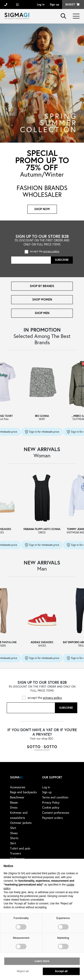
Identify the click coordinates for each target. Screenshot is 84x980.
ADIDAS (35, 642)
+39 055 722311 (6, 4)
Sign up (54, 4)
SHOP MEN (42, 313)
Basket (70, 4)
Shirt (13, 828)
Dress (14, 807)
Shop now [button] (42, 209)
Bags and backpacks (23, 792)
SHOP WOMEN (42, 300)
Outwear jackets (21, 823)
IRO (37, 416)
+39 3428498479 (17, 4)
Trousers (16, 853)
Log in (41, 4)
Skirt (13, 843)
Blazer (14, 802)
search (63, 16)
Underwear (17, 859)
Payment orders (52, 818)
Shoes (14, 833)
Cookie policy (51, 807)
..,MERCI (76, 416)
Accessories (18, 787)
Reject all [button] (23, 971)
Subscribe (62, 260)
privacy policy (51, 251)
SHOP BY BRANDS (42, 286)
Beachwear (17, 797)
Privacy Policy (51, 802)
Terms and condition (55, 797)
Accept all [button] (61, 971)
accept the (45, 251)
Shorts (14, 838)
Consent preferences (56, 813)
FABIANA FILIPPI (33, 529)
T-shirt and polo (20, 848)
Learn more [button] (42, 961)
